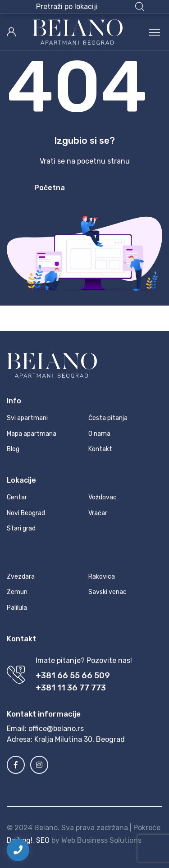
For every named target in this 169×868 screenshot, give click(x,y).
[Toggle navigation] (154, 32)
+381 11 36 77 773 (71, 688)
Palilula (17, 608)
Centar (17, 497)
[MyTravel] (78, 32)
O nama (99, 434)
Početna (50, 188)
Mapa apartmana (32, 434)
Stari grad (21, 528)
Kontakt (100, 449)
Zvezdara (21, 577)
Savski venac (107, 592)
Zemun (17, 592)
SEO (43, 840)
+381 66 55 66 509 (73, 676)
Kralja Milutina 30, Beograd (80, 739)
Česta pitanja (108, 418)
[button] (90, 7)
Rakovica (102, 577)
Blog (13, 449)
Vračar (98, 513)
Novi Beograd (26, 513)
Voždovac (103, 497)
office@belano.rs (56, 729)
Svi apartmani (27, 418)
